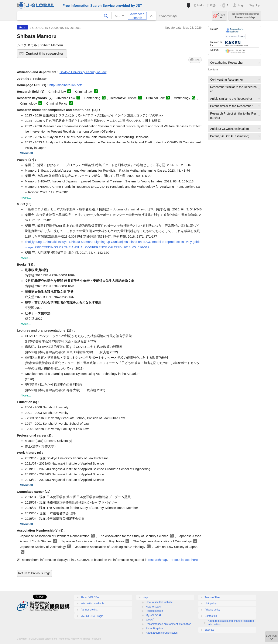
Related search (155, 611)
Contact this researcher (46, 55)
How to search (154, 607)
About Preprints (155, 629)
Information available (92, 603)
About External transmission (162, 633)
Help (200, 5)
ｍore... (26, 197)
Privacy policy (212, 610)
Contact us (211, 616)
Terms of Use (212, 597)
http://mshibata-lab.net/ (66, 85)
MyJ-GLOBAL (154, 615)
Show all (27, 153)
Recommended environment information (169, 624)
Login (242, 5)
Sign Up (255, 5)
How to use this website (159, 602)
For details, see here (183, 560)
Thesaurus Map (245, 16)
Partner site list (89, 610)
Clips (221, 16)
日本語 (211, 5)
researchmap (158, 560)
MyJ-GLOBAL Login (92, 616)
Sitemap (209, 630)
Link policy (211, 603)
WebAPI (151, 620)
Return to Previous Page (35, 573)
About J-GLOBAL (91, 597)
